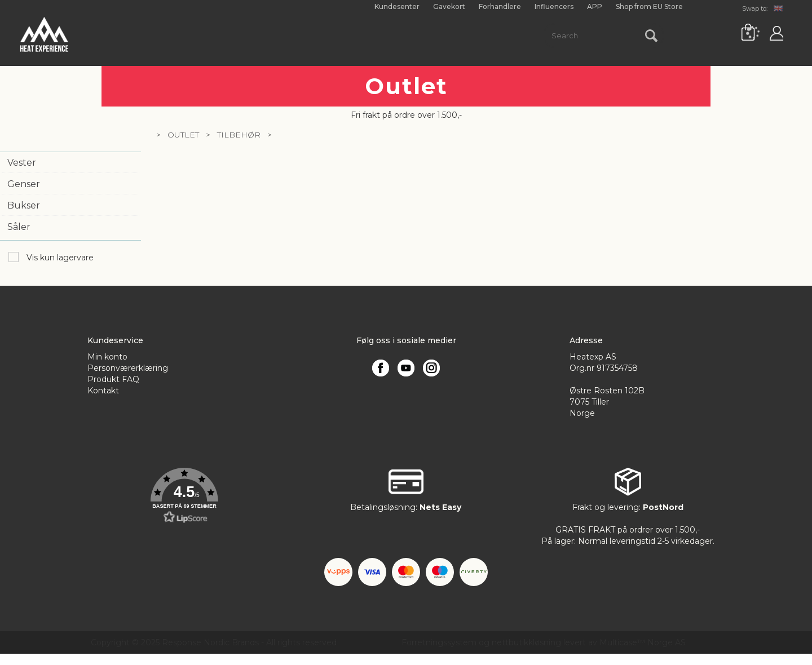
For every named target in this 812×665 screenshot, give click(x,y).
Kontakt (103, 391)
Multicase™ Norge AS (643, 642)
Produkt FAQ (113, 379)
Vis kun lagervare (59, 258)
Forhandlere (500, 6)
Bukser (24, 205)
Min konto (107, 357)
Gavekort (449, 6)
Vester (22, 163)
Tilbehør (239, 135)
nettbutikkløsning (526, 642)
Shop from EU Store (649, 7)
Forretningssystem (439, 642)
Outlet (183, 135)
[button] (184, 496)
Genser (24, 184)
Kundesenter (397, 6)
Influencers (554, 6)
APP (595, 6)
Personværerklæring (128, 368)
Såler (19, 227)
